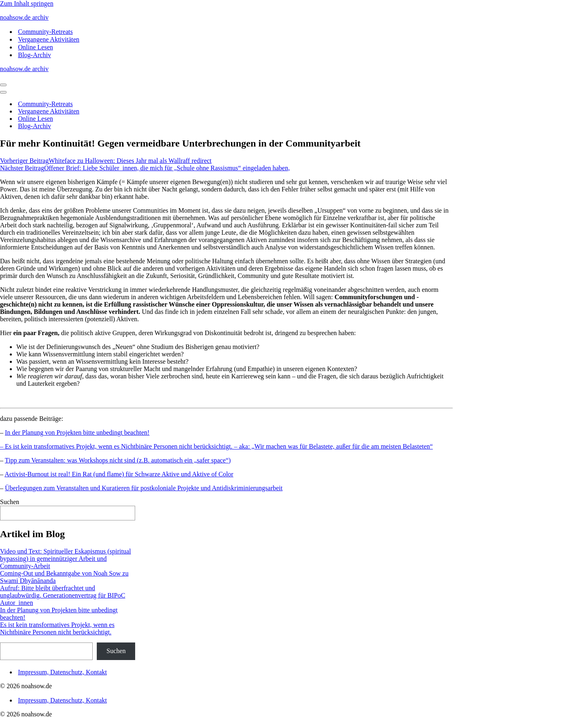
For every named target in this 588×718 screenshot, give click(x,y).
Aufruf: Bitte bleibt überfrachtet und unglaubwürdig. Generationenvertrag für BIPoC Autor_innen (63, 595)
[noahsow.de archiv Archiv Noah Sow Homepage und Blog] (294, 18)
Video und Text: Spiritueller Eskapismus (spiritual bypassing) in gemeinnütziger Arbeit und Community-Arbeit (66, 559)
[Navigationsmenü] (3, 85)
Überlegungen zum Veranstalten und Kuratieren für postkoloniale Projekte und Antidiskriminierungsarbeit (144, 488)
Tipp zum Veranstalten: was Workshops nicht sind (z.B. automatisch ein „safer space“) (118, 460)
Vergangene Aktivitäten (49, 39)
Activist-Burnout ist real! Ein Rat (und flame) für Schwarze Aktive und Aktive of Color (119, 474)
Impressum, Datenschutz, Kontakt (62, 672)
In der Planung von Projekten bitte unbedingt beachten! (77, 432)
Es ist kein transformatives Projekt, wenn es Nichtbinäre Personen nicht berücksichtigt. (57, 628)
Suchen (10, 502)
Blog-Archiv (35, 55)
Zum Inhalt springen (27, 3)
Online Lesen (36, 47)
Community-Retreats (45, 32)
